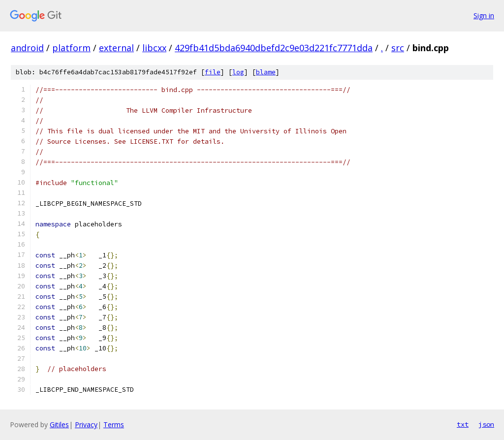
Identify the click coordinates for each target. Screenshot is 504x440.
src (398, 48)
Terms (114, 424)
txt (463, 424)
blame (266, 72)
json (486, 424)
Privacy (86, 424)
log (238, 72)
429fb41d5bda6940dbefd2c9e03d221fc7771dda (274, 48)
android (27, 48)
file (213, 72)
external (116, 48)
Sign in (484, 16)
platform (71, 48)
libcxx (154, 48)
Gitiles (59, 424)
